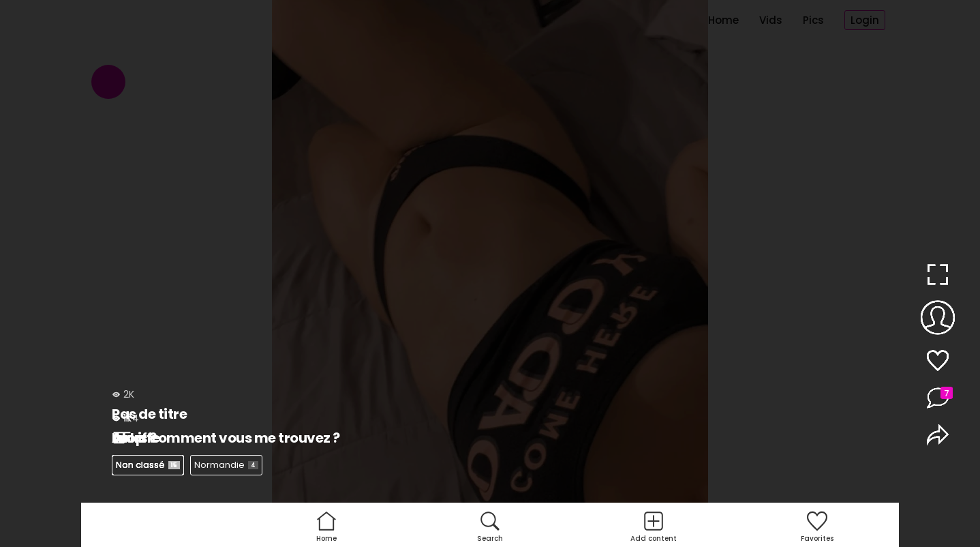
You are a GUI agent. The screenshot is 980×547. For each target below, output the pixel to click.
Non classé (148, 465)
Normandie (226, 465)
